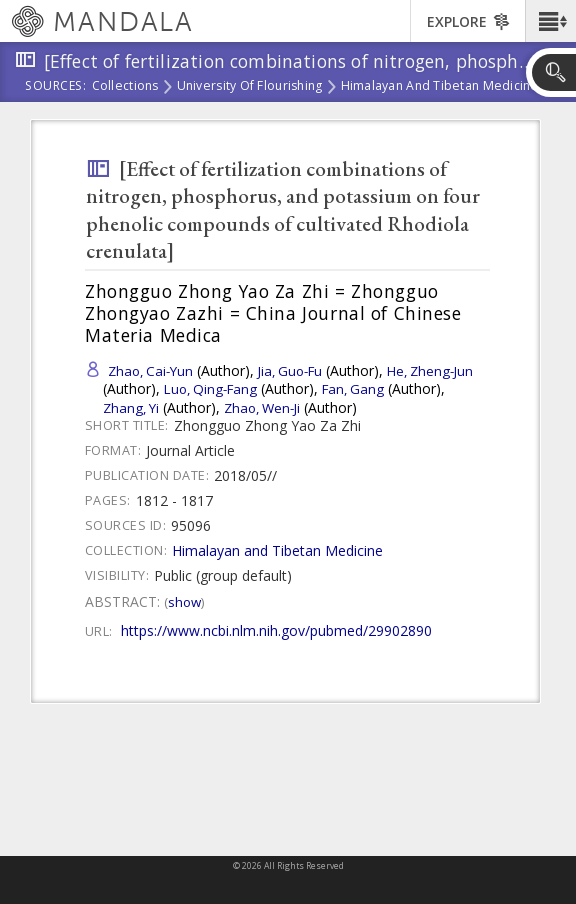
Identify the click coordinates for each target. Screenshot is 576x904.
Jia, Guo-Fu (290, 371)
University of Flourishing (250, 87)
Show (184, 602)
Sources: (56, 87)
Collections (125, 87)
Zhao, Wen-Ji (262, 408)
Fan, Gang (353, 389)
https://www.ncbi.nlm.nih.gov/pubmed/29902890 (276, 630)
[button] (550, 21)
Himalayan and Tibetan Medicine (440, 87)
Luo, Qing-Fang (210, 389)
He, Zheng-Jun (430, 371)
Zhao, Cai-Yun (150, 371)
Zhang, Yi (131, 408)
